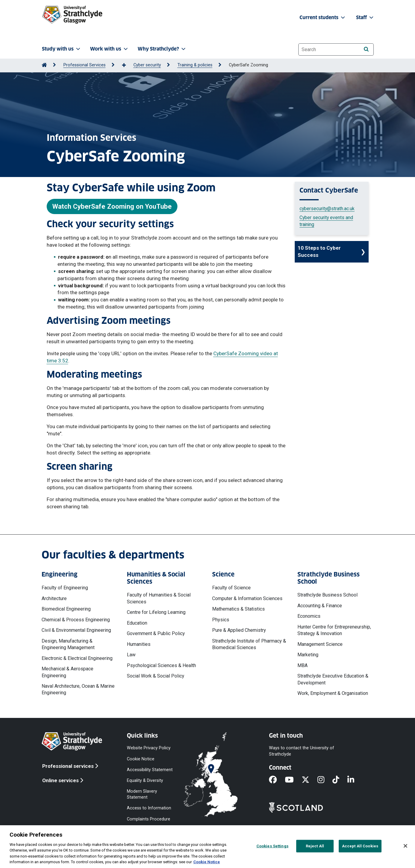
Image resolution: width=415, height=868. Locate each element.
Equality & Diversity (145, 780)
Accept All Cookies (360, 846)
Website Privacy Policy (149, 748)
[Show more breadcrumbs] (127, 65)
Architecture (54, 598)
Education (137, 623)
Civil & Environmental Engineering (76, 630)
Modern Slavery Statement (142, 794)
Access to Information (149, 808)
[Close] (405, 846)
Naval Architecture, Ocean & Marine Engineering (78, 689)
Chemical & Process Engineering (76, 620)
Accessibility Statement (150, 769)
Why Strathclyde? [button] (162, 49)
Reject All (315, 846)
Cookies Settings (272, 846)
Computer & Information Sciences (247, 598)
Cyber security (147, 65)
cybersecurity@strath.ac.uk (327, 209)
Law (131, 655)
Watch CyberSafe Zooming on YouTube (112, 206)
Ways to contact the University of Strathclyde (302, 751)
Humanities (139, 644)
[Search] (366, 49)
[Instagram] (325, 780)
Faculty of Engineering (65, 588)
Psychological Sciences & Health (161, 665)
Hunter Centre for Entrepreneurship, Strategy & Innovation (334, 630)
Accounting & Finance (320, 606)
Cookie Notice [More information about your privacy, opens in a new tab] (207, 862)
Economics (309, 616)
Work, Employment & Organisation (333, 693)
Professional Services (85, 65)
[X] (310, 780)
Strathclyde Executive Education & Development (333, 679)
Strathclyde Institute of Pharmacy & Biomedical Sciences (249, 644)
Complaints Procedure (149, 819)
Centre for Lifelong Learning (156, 612)
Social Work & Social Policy (156, 676)
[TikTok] (340, 780)
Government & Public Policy (156, 633)
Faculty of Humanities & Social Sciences (159, 598)
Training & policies (195, 65)
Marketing (308, 655)
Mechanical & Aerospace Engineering (67, 672)
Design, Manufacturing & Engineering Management (68, 644)
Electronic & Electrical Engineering (77, 658)
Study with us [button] (62, 49)
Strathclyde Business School (327, 595)
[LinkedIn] (355, 780)
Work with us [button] (110, 49)
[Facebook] (277, 780)
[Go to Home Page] (44, 65)
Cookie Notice (141, 759)
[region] (207, 847)
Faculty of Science (231, 588)
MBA (302, 665)
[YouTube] (293, 780)
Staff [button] (365, 17)
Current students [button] (323, 17)
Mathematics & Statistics (238, 609)
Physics (221, 620)
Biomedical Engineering (66, 609)
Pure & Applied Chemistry (239, 630)
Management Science (320, 644)
